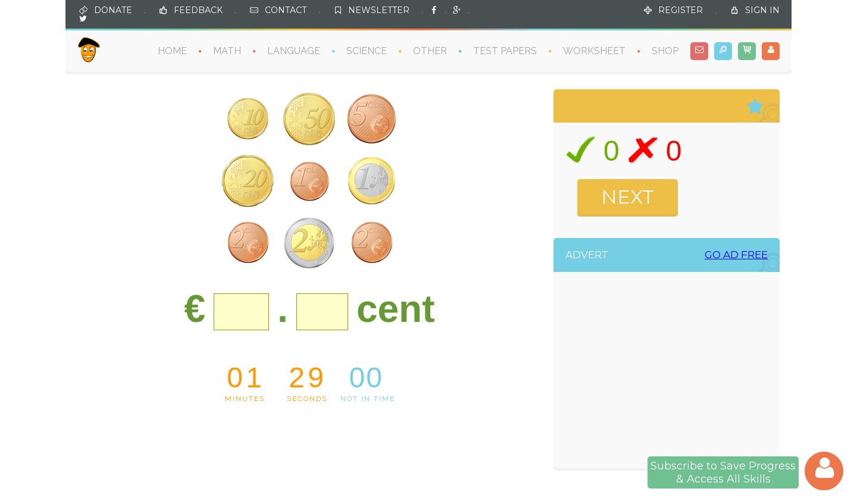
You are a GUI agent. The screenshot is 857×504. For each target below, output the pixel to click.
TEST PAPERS (505, 51)
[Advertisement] (679, 373)
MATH (227, 51)
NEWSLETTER (379, 10)
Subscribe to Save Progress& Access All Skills (723, 472)
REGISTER (681, 10)
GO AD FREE (736, 255)
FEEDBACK (198, 10)
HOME (172, 51)
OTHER (430, 51)
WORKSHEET (594, 51)
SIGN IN (762, 10)
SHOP (665, 51)
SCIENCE (367, 51)
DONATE (113, 10)
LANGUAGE (294, 51)
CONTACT (286, 10)
